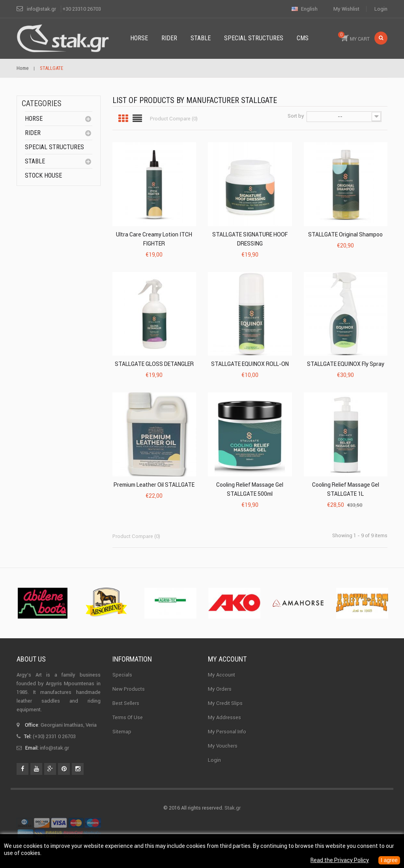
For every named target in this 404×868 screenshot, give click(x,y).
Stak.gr (233, 808)
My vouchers (223, 746)
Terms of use (128, 717)
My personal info (227, 732)
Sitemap (122, 732)
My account (227, 659)
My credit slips (225, 703)
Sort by (296, 116)
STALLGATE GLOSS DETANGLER (154, 364)
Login (381, 9)
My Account (222, 675)
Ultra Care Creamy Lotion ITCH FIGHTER (154, 239)
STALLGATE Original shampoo (345, 234)
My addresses (224, 717)
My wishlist (346, 9)
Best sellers (126, 703)
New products (129, 689)
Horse (34, 119)
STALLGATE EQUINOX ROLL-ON (250, 364)
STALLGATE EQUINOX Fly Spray (346, 364)
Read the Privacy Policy (339, 861)
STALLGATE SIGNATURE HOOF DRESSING (250, 239)
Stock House (43, 175)
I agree (389, 861)
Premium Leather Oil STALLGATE (154, 485)
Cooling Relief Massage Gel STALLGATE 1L (346, 489)
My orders (220, 689)
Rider (33, 133)
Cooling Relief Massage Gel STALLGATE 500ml (250, 489)
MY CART (354, 37)
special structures (54, 147)
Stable (35, 161)
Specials (122, 675)
